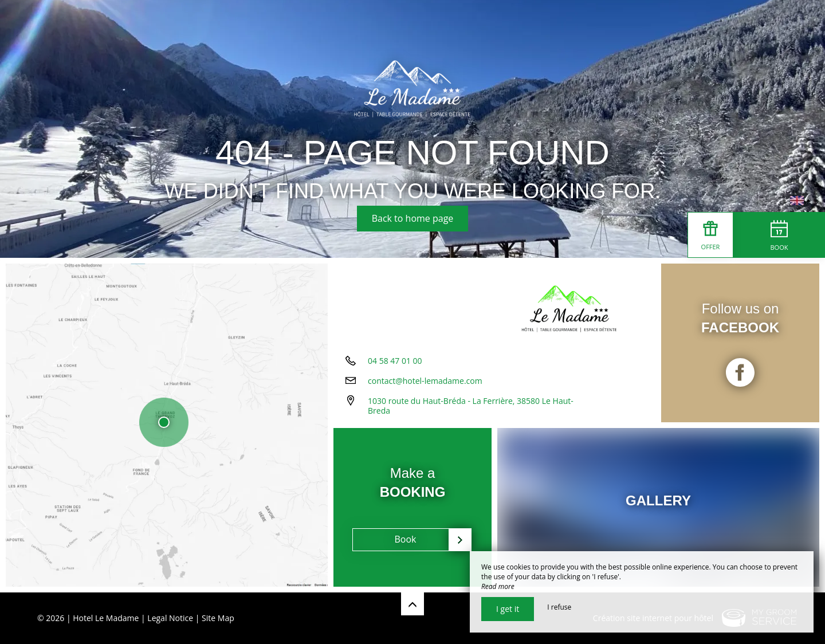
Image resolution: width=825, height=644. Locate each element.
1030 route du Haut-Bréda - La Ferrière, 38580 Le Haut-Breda (471, 406)
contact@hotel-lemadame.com (425, 381)
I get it (508, 609)
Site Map (218, 618)
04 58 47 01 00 (395, 361)
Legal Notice (170, 618)
